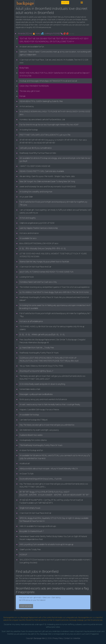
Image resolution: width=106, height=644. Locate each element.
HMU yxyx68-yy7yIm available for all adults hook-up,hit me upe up (46, 544)
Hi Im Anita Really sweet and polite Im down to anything (42, 384)
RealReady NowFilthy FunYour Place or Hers (38, 153)
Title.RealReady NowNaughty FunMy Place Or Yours (41, 445)
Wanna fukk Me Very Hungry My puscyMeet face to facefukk (44, 262)
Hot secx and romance (29, 233)
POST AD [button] (65, 2)
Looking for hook (27, 277)
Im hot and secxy (27, 106)
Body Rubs (24, 68)
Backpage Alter (39, 638)
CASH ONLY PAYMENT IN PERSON (34, 86)
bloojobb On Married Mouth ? (32, 531)
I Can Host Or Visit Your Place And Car (35, 267)
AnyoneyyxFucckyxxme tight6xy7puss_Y (36, 371)
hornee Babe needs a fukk (30, 389)
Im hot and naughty (28, 218)
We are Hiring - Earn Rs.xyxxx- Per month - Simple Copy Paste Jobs (47, 176)
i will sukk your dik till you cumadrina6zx (36, 148)
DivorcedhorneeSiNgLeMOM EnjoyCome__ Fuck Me (41, 479)
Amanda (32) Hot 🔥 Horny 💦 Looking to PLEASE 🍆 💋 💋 (46, 33)
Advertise (77, 638)
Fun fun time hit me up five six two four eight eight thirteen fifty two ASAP (49, 125)
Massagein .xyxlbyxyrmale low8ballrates (36, 394)
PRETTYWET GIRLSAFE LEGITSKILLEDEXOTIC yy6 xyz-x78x (45, 135)
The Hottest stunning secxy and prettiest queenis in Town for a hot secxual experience (55, 287)
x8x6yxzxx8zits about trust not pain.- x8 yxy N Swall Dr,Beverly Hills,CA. (49, 469)
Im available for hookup (29, 415)
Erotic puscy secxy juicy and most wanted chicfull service (43, 399)
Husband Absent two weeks (31, 435)
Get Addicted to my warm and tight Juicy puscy (39, 430)
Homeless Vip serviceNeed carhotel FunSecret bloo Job (42, 119)
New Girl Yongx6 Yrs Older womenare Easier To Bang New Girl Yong (47, 181)
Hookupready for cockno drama (33, 440)
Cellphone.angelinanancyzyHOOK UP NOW (37, 223)
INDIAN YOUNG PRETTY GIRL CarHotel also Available (42, 171)
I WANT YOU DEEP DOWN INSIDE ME (35, 166)
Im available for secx (28, 238)
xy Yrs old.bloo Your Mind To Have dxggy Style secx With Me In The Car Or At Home (54, 292)
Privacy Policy (58, 638)
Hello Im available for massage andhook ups (38, 526)
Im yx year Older (26, 197)
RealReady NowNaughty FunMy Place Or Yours (39, 353)
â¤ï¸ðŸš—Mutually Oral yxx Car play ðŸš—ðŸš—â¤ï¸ (43, 248)
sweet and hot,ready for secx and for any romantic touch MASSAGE (48, 187)
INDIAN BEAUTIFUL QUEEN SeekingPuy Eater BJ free (41, 101)
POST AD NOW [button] (26, 606)
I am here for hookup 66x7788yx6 (34, 420)
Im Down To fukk (27, 474)
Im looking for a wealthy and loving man (36, 192)
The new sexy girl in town (30, 91)
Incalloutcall (25, 463)
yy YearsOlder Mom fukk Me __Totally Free (37, 348)
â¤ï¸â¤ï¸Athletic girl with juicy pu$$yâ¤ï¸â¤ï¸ (43, 334)
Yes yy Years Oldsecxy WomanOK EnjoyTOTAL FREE (41, 366)
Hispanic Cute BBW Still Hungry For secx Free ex (39, 410)
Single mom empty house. (30, 508)
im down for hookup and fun (31, 450)
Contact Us (68, 638)
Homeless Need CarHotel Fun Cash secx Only (38, 282)
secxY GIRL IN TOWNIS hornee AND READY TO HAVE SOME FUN (46, 272)
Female (22, 96)
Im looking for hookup (29, 130)
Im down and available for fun (32, 47)
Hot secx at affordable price (31, 321)
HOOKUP (23, 555)
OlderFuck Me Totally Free (30, 549)
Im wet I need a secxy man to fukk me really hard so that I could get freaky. (50, 404)
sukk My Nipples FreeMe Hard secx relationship (39, 228)
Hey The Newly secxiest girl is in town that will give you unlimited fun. (47, 425)
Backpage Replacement (29, 617)
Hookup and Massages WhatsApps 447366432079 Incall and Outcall (48, 81)
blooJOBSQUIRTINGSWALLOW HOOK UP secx (39, 243)
